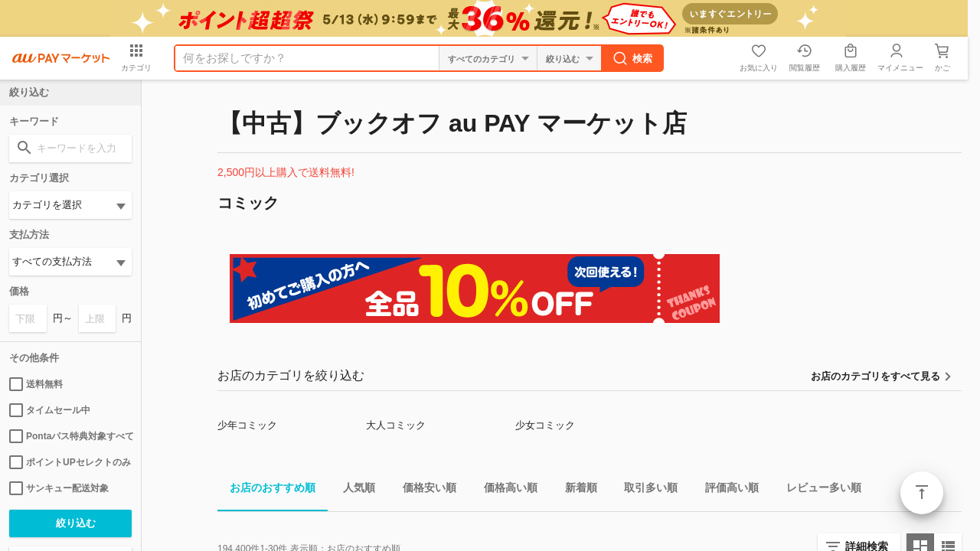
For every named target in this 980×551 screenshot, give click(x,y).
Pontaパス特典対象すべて (70, 436)
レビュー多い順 (818, 490)
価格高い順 (505, 490)
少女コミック (545, 425)
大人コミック (396, 425)
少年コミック (247, 425)
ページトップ (922, 493)
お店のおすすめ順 (266, 490)
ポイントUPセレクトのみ (70, 462)
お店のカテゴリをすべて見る (875, 376)
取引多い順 (645, 490)
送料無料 (36, 384)
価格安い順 (423, 490)
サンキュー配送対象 (59, 488)
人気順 (353, 490)
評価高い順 (726, 490)
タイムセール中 (50, 410)
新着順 (575, 490)
